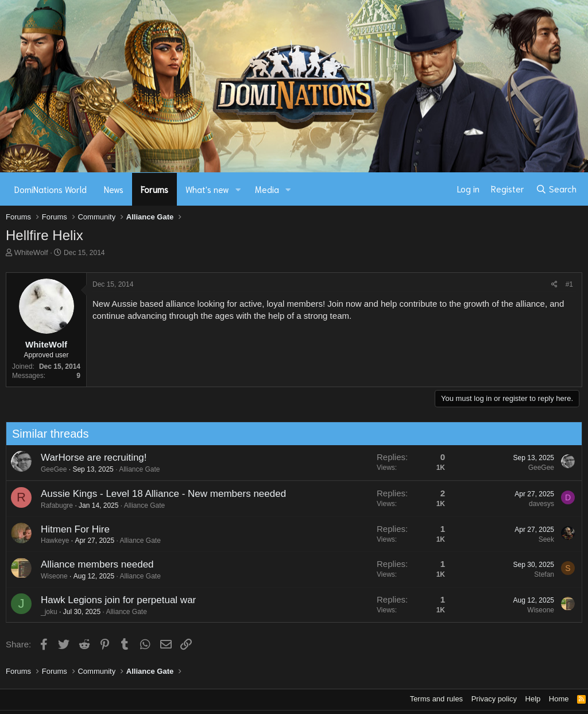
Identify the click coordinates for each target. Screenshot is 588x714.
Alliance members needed (94, 564)
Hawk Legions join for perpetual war (115, 600)
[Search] (556, 189)
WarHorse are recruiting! (90, 458)
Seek (543, 539)
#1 (569, 284)
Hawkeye (51, 541)
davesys (538, 504)
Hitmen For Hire (72, 529)
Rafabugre (53, 505)
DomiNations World (51, 189)
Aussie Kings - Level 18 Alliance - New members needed (160, 494)
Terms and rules (436, 699)
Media (267, 189)
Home (559, 699)
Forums (154, 189)
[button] (238, 189)
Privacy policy (494, 699)
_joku (46, 612)
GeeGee (50, 469)
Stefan (541, 574)
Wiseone (51, 576)
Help (533, 699)
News (114, 189)
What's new (207, 189)
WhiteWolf (31, 252)
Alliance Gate (136, 469)
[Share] (554, 285)
